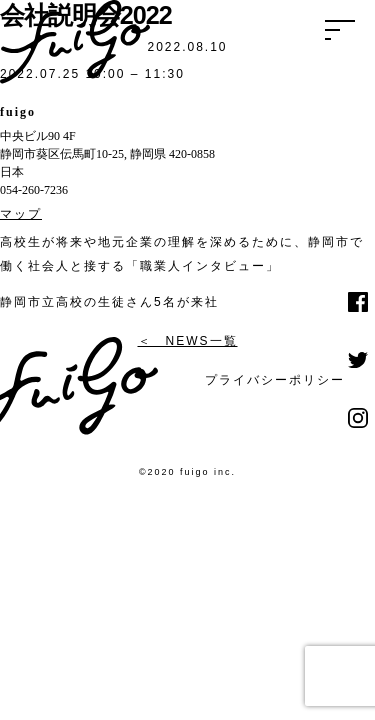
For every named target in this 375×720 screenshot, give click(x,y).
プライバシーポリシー (275, 380)
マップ (21, 214)
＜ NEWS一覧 (188, 341)
